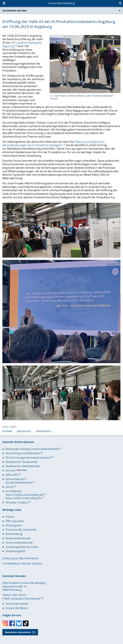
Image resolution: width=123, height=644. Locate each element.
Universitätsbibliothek (19, 543)
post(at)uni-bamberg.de (26, 599)
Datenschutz (44, 431)
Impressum (24, 431)
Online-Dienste (15, 479)
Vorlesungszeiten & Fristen (22, 547)
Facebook (12, 623)
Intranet (11, 470)
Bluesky (19, 623)
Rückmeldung (14, 534)
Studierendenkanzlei (18, 538)
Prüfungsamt (14, 525)
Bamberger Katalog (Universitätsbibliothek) (32, 449)
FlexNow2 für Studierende (21, 462)
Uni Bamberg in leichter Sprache (22, 563)
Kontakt (7, 431)
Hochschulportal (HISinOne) (23, 453)
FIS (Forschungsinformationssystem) (28, 458)
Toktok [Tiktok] (26, 623)
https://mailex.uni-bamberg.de (24, 495)
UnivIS (9, 487)
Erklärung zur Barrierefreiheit (20, 558)
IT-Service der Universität (21, 530)
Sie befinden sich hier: (15, 11)
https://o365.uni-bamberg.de (23, 498)
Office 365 (12, 475)
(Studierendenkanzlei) (19, 483)
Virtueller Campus (17, 502)
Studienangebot (15, 551)
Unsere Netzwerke (17, 604)
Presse (10, 517)
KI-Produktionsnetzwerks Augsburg (22, 44)
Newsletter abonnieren (18, 632)
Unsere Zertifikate (17, 608)
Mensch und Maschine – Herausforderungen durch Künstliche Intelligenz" (54, 143)
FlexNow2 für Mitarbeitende (23, 466)
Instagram (5, 623)
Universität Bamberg (61, 3)
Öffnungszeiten (15, 521)
